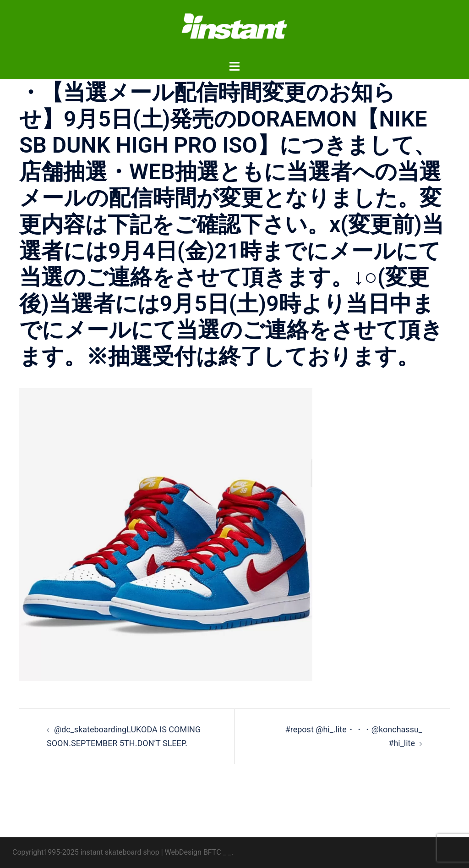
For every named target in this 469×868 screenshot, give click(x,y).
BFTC (212, 852)
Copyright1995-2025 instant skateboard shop (86, 852)
